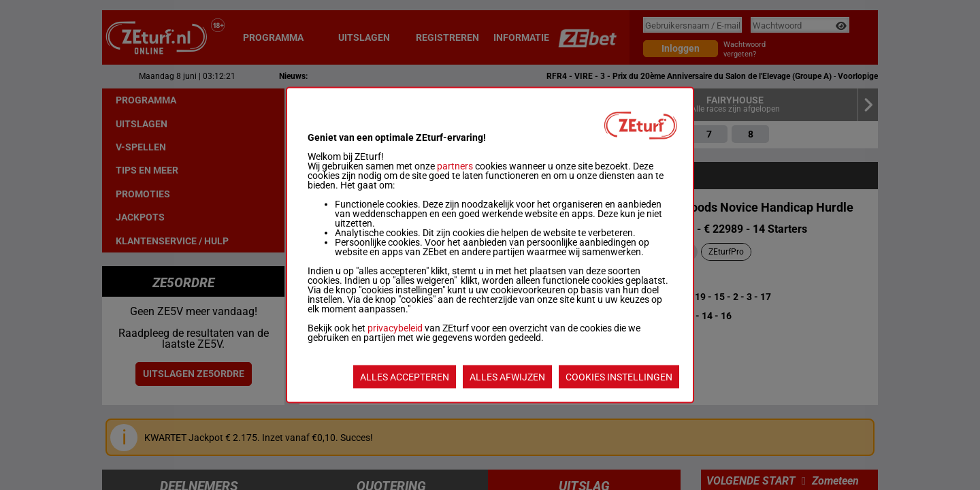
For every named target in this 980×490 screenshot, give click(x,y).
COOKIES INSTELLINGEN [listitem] (619, 377)
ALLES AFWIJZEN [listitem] (507, 377)
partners (455, 166)
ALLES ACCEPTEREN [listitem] (405, 377)
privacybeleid (395, 328)
